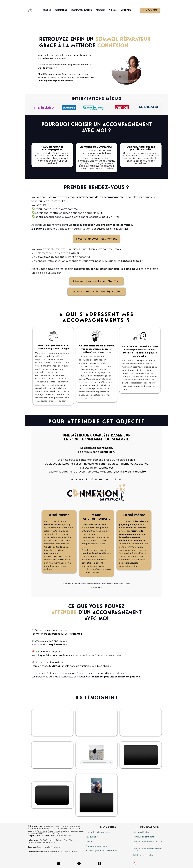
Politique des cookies (143, 855)
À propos (126, 10)
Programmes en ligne (96, 846)
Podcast (101, 10)
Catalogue (61, 10)
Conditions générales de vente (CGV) (147, 849)
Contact (90, 841)
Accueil (47, 10)
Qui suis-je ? (92, 837)
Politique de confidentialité (146, 837)
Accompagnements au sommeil (101, 851)
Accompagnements (81, 10)
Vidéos (113, 10)
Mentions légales (141, 832)
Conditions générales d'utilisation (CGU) (149, 843)
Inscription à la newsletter (98, 832)
